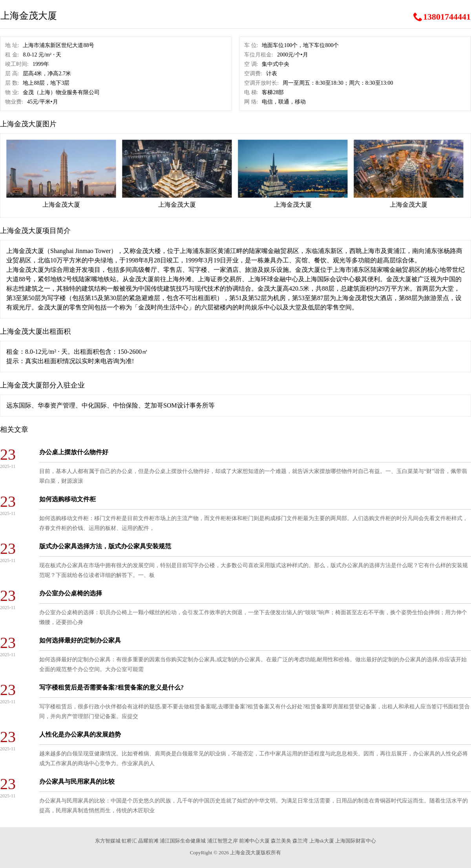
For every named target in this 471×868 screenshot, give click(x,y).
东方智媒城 (108, 841)
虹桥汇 (129, 841)
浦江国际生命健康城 (183, 841)
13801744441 (447, 17)
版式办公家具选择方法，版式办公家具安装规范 (105, 546)
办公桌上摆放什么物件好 (74, 452)
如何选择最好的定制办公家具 (80, 640)
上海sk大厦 (322, 841)
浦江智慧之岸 (223, 841)
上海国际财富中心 (356, 841)
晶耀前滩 (148, 841)
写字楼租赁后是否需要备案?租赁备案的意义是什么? (111, 687)
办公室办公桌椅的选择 (71, 593)
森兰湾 (300, 841)
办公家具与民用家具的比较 (77, 782)
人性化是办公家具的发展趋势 (80, 734)
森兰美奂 (281, 841)
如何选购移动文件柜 (68, 499)
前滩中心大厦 (254, 841)
